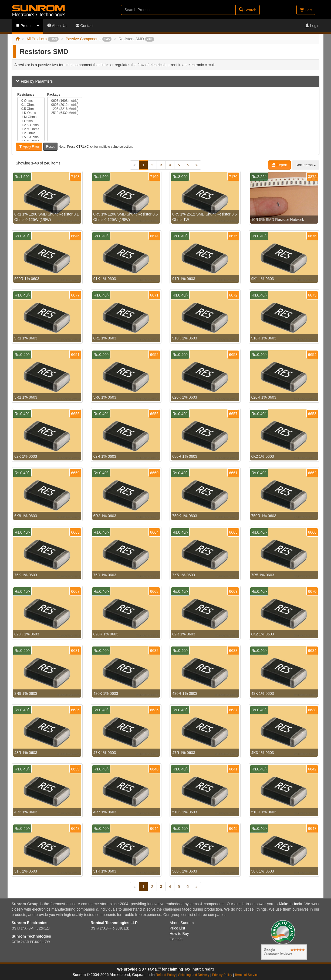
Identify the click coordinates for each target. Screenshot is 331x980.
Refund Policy (166, 975)
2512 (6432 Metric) (65, 113)
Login (312, 26)
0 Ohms (31, 101)
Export (279, 165)
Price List (177, 928)
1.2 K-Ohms (31, 125)
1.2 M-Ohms (31, 129)
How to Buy (179, 934)
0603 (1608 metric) (65, 101)
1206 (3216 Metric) (65, 109)
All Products (43, 39)
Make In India (291, 904)
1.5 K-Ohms (31, 137)
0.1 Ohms (31, 105)
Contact (85, 26)
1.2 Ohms (31, 133)
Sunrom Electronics (29, 923)
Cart (306, 10)
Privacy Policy (222, 975)
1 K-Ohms (31, 113)
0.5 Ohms (31, 109)
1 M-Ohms (31, 117)
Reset (50, 147)
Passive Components (89, 39)
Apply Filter (29, 147)
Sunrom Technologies (31, 936)
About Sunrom (182, 923)
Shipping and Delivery (194, 975)
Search (248, 10)
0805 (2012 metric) (65, 105)
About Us (57, 26)
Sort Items (306, 165)
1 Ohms (31, 121)
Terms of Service (247, 975)
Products (27, 26)
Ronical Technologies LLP (114, 923)
